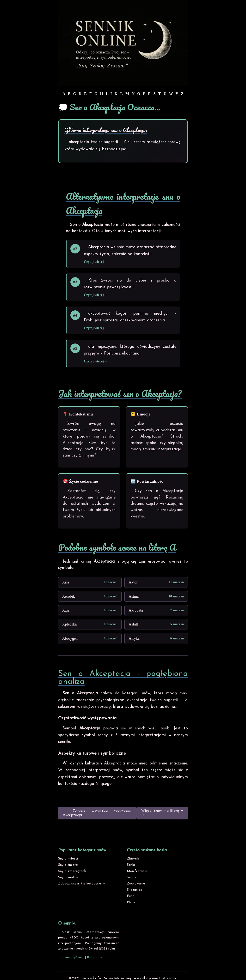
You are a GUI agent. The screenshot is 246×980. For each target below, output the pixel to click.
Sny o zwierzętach (72, 871)
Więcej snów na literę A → (162, 813)
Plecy (131, 902)
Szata (131, 877)
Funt (130, 896)
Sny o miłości (68, 859)
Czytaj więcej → (96, 262)
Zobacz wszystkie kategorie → (82, 884)
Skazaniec (134, 890)
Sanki (131, 865)
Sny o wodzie (68, 877)
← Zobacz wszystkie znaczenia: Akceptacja (97, 813)
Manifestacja (137, 871)
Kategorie (95, 958)
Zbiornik (133, 859)
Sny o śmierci (68, 865)
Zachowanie (136, 884)
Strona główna (73, 958)
